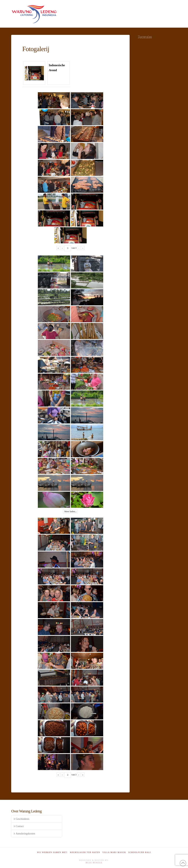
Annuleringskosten (24, 834)
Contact (19, 826)
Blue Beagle (94, 863)
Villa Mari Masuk (114, 852)
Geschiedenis (21, 819)
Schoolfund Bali (140, 852)
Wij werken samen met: (52, 852)
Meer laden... (70, 511)
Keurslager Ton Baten (85, 852)
